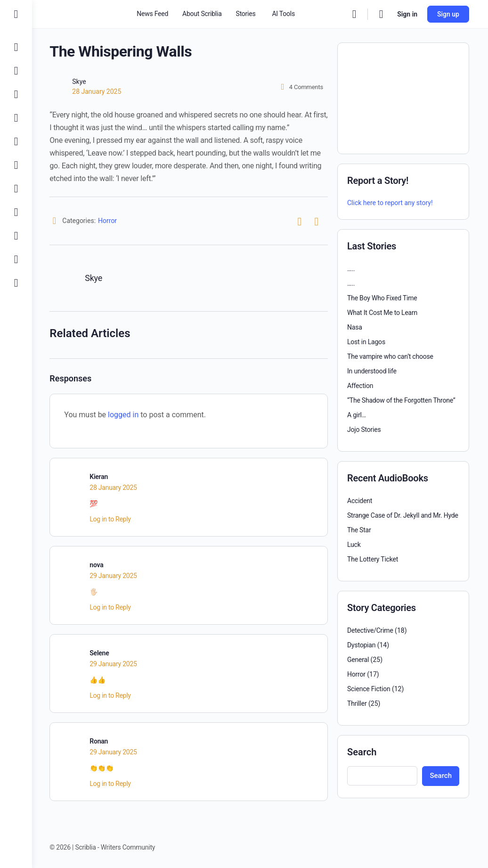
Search (362, 752)
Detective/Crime (370, 630)
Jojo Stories (364, 430)
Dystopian (361, 645)
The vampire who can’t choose (390, 356)
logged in (125, 415)
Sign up (448, 14)
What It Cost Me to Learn (382, 313)
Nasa (355, 327)
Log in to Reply (111, 519)
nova (98, 565)
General (358, 660)
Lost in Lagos (366, 342)
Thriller (357, 703)
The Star (359, 530)
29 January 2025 (114, 576)
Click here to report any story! (390, 203)
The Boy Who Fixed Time (382, 298)
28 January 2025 (98, 91)
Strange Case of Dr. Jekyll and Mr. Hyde (403, 515)
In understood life (372, 371)
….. (351, 269)
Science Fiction (369, 689)
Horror (109, 221)
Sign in (407, 14)
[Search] (354, 14)
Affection (360, 386)
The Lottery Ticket (373, 559)
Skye (80, 82)
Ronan (100, 741)
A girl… (357, 415)
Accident (360, 501)
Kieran (100, 477)
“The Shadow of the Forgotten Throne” (401, 400)
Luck (354, 545)
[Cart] (382, 14)
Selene (101, 653)
